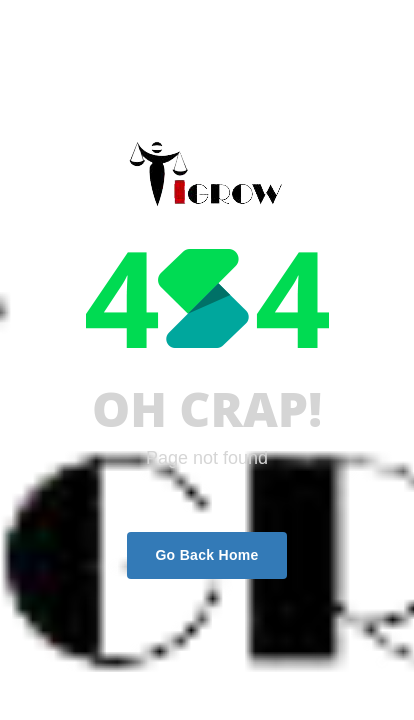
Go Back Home (206, 555)
